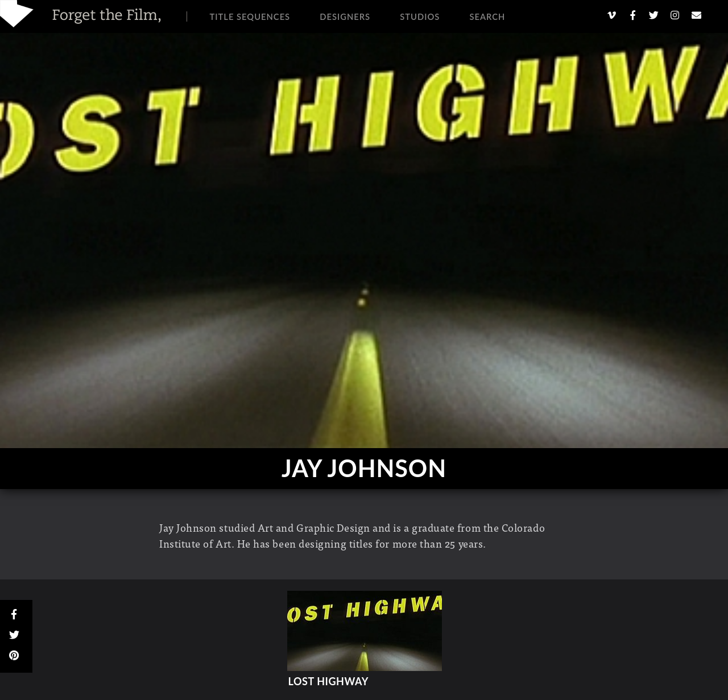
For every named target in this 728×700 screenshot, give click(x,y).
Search (487, 16)
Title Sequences (250, 16)
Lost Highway (328, 681)
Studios (420, 16)
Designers (345, 16)
